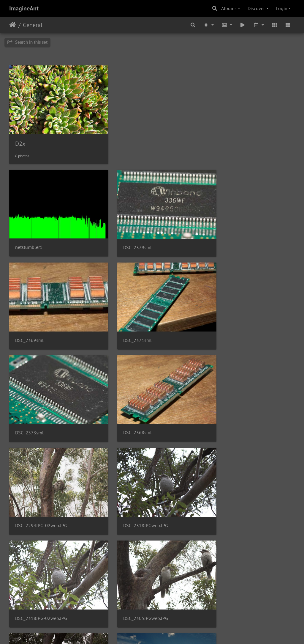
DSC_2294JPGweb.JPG (136, 491)
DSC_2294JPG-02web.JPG (41, 405)
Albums (229, 8)
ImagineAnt (24, 8)
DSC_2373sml (128, 320)
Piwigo (164, 632)
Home (13, 25)
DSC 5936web (128, 577)
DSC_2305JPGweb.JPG (38, 491)
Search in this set (27, 42)
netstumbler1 (29, 234)
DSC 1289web (226, 577)
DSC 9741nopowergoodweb (240, 491)
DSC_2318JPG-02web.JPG (237, 405)
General (33, 25)
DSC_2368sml (226, 319)
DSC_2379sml (128, 234)
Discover (256, 8)
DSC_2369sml (226, 234)
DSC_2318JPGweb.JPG (136, 405)
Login (282, 8)
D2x (20, 137)
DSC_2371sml (29, 320)
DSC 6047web (29, 577)
